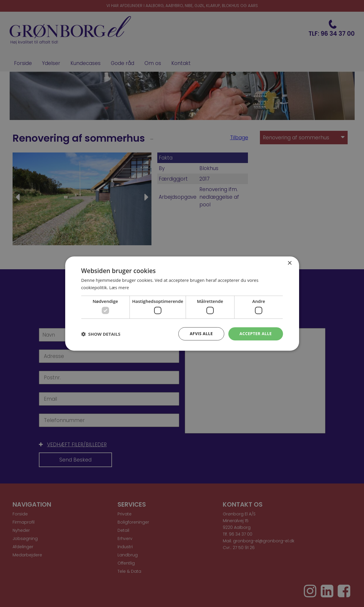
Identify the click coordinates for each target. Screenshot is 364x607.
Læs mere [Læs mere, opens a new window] (119, 287)
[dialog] (182, 303)
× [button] (290, 263)
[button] (101, 334)
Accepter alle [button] (255, 333)
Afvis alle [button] (201, 333)
